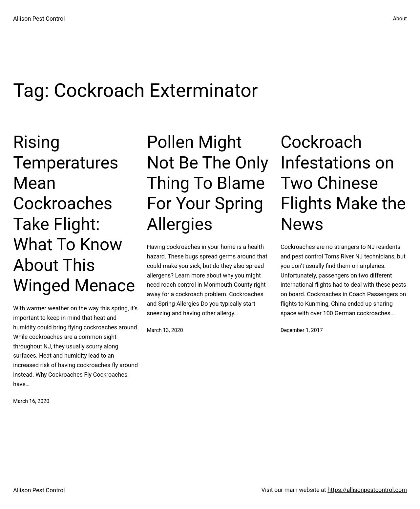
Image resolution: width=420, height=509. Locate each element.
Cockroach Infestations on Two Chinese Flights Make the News (343, 183)
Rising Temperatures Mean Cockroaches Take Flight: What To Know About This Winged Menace (74, 214)
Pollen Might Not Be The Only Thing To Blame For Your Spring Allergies (208, 183)
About (400, 19)
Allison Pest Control (39, 19)
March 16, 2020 (31, 401)
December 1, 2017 (302, 330)
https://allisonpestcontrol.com (367, 490)
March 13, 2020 (165, 330)
